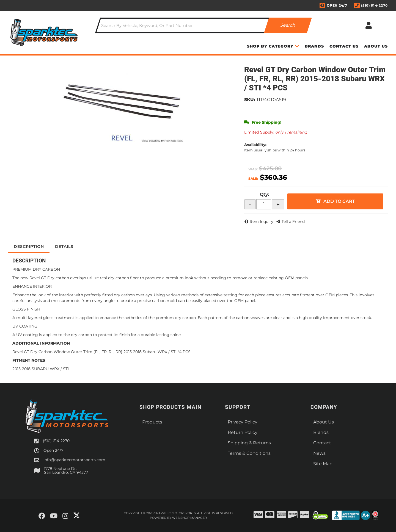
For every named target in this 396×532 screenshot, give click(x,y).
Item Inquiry (262, 221)
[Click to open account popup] (369, 25)
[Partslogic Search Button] (288, 25)
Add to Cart (339, 201)
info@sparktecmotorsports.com (74, 460)
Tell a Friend (293, 221)
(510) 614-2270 (56, 441)
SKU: (250, 100)
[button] (204, 25)
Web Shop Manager (189, 518)
